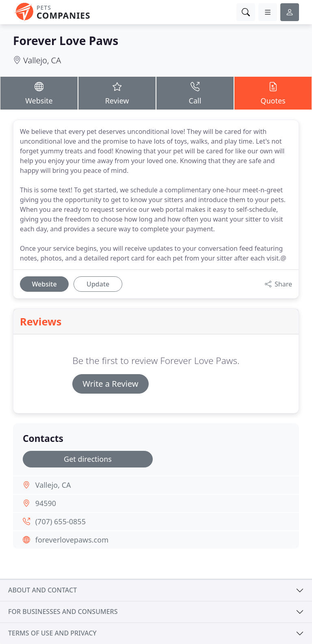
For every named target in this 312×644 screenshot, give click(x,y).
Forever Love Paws (66, 41)
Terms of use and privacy (52, 633)
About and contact (42, 590)
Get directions (88, 459)
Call (195, 93)
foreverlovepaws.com (72, 540)
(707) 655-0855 (61, 521)
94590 (46, 503)
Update (98, 284)
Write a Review (110, 384)
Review (117, 93)
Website (39, 93)
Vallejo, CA (42, 60)
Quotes (273, 93)
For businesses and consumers (63, 612)
